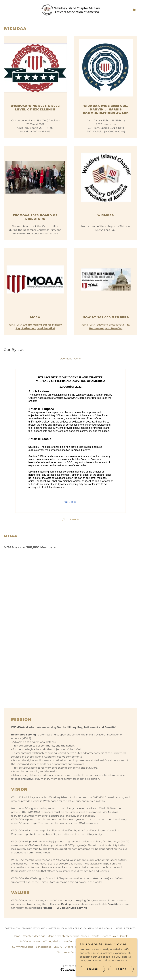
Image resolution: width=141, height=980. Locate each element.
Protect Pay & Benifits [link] (115, 936)
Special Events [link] (90, 936)
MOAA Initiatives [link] (30, 941)
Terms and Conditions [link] (71, 952)
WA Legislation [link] (52, 941)
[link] (70, 10)
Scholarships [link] (44, 947)
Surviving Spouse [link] (23, 947)
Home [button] (17, 936)
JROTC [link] (58, 947)
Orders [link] (69, 947)
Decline (92, 969)
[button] (14, 10)
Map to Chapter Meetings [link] (63, 936)
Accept (121, 969)
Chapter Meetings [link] (34, 936)
